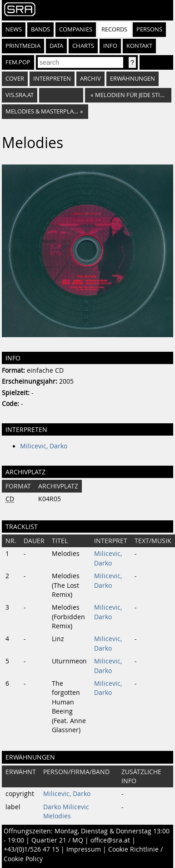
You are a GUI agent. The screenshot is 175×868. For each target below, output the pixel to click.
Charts (83, 46)
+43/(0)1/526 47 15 (31, 849)
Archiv (90, 79)
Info (110, 46)
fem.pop (18, 62)
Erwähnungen (132, 79)
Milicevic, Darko (44, 446)
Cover (15, 79)
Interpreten (52, 79)
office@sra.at (110, 840)
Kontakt (139, 46)
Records (114, 29)
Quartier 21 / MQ (57, 840)
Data (56, 46)
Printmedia (23, 46)
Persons (149, 29)
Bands (40, 29)
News (14, 29)
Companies (76, 29)
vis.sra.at (20, 95)
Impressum (84, 849)
